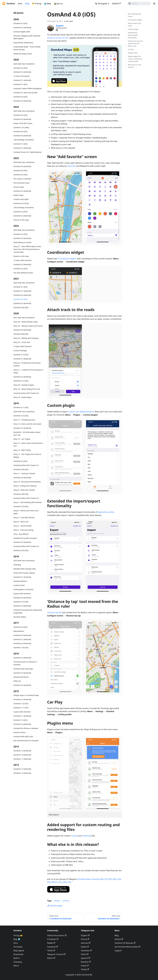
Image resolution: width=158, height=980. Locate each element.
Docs (20, 4)
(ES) (49, 882)
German (86, 943)
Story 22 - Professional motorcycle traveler (27, 364)
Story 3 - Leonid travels (23, 526)
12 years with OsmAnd (22, 260)
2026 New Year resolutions (24, 64)
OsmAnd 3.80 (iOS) (21, 334)
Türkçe (85, 969)
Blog (27, 4)
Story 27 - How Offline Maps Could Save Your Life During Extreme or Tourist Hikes (27, 249)
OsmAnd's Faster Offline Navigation (28, 88)
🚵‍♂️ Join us (58, 4)
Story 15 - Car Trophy (22, 439)
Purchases (18, 947)
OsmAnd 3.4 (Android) (22, 478)
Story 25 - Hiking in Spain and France (28, 326)
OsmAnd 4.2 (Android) (22, 264)
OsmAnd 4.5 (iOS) (20, 175)
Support (118, 951)
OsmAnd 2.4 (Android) (22, 673)
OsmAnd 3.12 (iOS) (21, 381)
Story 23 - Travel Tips (22, 342)
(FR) (110, 879)
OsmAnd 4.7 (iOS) (20, 144)
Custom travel (19, 585)
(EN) (102, 879)
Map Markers (19, 631)
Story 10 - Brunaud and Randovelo (27, 482)
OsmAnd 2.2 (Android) (22, 699)
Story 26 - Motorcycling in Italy (26, 322)
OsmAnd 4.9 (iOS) (20, 115)
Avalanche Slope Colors (23, 54)
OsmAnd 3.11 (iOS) (21, 407)
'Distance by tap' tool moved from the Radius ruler (135, 43)
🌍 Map (48, 4)
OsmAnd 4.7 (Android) (22, 148)
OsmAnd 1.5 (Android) (22, 769)
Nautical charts (19, 732)
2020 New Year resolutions (24, 412)
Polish (85, 954)
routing (74, 836)
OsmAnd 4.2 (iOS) (20, 269)
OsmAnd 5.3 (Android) (22, 28)
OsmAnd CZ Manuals (125, 943)
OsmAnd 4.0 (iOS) (20, 299)
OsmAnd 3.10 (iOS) (21, 416)
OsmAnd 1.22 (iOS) (21, 704)
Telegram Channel (56, 954)
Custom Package (20, 350)
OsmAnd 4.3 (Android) (22, 238)
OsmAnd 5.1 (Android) (22, 80)
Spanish (86, 958)
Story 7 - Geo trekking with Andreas (28, 502)
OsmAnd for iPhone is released (26, 728)
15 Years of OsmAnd (22, 76)
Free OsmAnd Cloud (21, 183)
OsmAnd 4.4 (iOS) (20, 212)
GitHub (116, 4)
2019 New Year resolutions (24, 561)
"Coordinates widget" (67, 259)
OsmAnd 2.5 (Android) (22, 658)
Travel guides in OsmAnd (23, 589)
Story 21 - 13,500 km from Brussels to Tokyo (28, 371)
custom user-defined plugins (81, 412)
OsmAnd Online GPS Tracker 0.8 (26, 393)
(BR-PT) (55, 882)
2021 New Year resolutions (24, 318)
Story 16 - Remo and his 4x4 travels (27, 424)
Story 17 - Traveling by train (24, 420)
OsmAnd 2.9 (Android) (22, 606)
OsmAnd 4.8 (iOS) (20, 131)
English (85, 935)
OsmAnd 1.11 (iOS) (21, 708)
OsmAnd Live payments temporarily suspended (28, 611)
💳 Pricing (37, 4)
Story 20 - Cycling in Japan (24, 385)
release (57, 901)
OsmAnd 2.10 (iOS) (21, 602)
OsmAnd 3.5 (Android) (22, 428)
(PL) (60, 882)
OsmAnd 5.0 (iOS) (20, 97)
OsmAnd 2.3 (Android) (22, 685)
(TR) (69, 882)
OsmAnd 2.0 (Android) (22, 724)
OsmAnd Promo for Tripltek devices (28, 152)
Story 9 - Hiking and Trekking (25, 486)
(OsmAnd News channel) (88, 879)
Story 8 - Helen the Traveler (24, 490)
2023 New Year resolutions (24, 230)
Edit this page (55, 906)
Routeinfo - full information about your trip (27, 434)
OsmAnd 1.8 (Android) (22, 755)
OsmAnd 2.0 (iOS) (20, 627)
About (16, 966)
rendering (86, 836)
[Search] (139, 4)
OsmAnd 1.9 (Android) (22, 751)
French (85, 939)
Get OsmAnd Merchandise (127, 947)
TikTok (51, 951)
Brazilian (86, 962)
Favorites (72, 166)
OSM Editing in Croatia (22, 242)
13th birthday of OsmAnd (24, 208)
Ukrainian (86, 951)
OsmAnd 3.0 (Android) (22, 598)
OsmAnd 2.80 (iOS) (21, 494)
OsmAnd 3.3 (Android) (22, 542)
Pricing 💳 (18, 935)
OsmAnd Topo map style (23, 669)
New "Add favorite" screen (135, 15)
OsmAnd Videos (20, 617)
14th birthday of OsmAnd (24, 140)
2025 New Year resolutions (24, 111)
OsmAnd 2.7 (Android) (22, 639)
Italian (85, 947)
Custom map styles (21, 199)
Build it (17, 958)
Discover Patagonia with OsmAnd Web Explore (27, 37)
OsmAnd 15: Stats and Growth (26, 93)
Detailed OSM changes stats (25, 569)
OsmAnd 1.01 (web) (21, 127)
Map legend (19, 951)
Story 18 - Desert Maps (23, 397)
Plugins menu (133, 53)
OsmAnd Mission (20, 581)
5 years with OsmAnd (22, 712)
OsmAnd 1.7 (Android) (22, 759)
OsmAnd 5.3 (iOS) (20, 23)
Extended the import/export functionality (133, 35)
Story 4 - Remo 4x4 (21, 522)
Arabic (85, 966)
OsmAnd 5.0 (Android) (22, 101)
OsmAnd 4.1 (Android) (22, 291)
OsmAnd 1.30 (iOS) (21, 648)
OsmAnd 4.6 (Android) (22, 166)
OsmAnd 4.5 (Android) (22, 191)
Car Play (131, 49)
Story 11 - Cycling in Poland (24, 473)
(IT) (106, 879)
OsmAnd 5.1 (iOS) (20, 84)
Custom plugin (133, 29)
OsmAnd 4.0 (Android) (22, 295)
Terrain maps (19, 187)
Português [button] (101, 4)
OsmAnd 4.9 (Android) (22, 119)
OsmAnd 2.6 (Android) (22, 643)
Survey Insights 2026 (22, 32)
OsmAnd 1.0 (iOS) (20, 720)
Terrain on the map (21, 220)
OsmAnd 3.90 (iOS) (21, 307)
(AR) (65, 882)
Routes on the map (21, 256)
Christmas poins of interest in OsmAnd (25, 663)
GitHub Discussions (57, 935)
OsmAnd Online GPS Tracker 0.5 (26, 498)
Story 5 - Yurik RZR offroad (24, 518)
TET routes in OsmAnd (22, 179)
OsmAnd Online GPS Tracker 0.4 (26, 546)
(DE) (114, 879)
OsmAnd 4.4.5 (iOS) (21, 203)
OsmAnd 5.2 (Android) (22, 72)
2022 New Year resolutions (24, 283)
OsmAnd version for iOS (58, 38)
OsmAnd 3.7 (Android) (22, 359)
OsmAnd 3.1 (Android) (22, 577)
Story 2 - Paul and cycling (23, 530)
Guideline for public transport (25, 538)
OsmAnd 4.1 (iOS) (20, 287)
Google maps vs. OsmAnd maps (26, 695)
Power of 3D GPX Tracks (23, 123)
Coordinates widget (135, 20)
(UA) (119, 879)
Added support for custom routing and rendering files (135, 59)
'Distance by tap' (54, 612)
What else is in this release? (134, 66)
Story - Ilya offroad (21, 534)
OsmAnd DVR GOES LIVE (23, 737)
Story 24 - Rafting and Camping (26, 338)
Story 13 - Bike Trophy (22, 450)
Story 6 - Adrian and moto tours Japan (26, 512)
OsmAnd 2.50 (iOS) (21, 550)
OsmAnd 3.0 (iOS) (20, 461)
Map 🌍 (17, 939)
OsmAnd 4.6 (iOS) (20, 171)
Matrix (51, 958)
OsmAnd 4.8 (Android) (22, 136)
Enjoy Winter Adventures (23, 43)
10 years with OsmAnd (22, 346)
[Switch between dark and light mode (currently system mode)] (154, 4)
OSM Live (17, 681)
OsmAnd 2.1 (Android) (22, 716)
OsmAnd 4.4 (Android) (22, 216)
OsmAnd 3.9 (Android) (22, 303)
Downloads (18, 954)
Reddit (51, 943)
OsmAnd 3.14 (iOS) (21, 355)
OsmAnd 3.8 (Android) (22, 330)
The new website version (23, 273)
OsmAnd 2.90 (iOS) (21, 469)
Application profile (106, 512)
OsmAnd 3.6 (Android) (22, 377)
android (66, 901)
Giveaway (17, 565)
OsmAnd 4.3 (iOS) (20, 234)
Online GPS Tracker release (24, 573)
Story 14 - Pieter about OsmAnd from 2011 (28, 445)
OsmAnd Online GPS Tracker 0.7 (26, 465)
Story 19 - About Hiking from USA (27, 389)
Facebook (53, 947)
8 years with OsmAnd (22, 594)
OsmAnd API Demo (21, 677)
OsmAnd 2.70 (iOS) (21, 506)
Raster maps (18, 195)
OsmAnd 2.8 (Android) (22, 635)
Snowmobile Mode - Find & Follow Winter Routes (27, 48)
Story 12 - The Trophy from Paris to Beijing (27, 456)
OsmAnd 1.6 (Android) (22, 773)
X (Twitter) (53, 939)
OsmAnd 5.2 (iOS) (20, 68)
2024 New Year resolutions (24, 162)
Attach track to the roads (134, 24)
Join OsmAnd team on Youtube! (26, 741)
